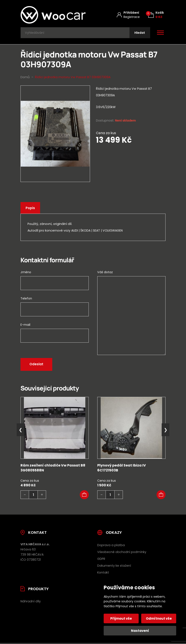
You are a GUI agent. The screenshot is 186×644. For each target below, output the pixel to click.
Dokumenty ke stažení (114, 566)
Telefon (26, 299)
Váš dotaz (105, 273)
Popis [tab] (31, 209)
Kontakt (103, 573)
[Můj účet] (128, 15)
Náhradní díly (31, 602)
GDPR (101, 560)
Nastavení (140, 631)
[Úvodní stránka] (53, 15)
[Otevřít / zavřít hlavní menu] (160, 33)
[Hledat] (139, 33)
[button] (84, 496)
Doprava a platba (111, 546)
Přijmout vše (121, 618)
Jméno (26, 273)
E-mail (25, 326)
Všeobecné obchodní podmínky (122, 553)
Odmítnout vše (159, 618)
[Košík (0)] (156, 15)
